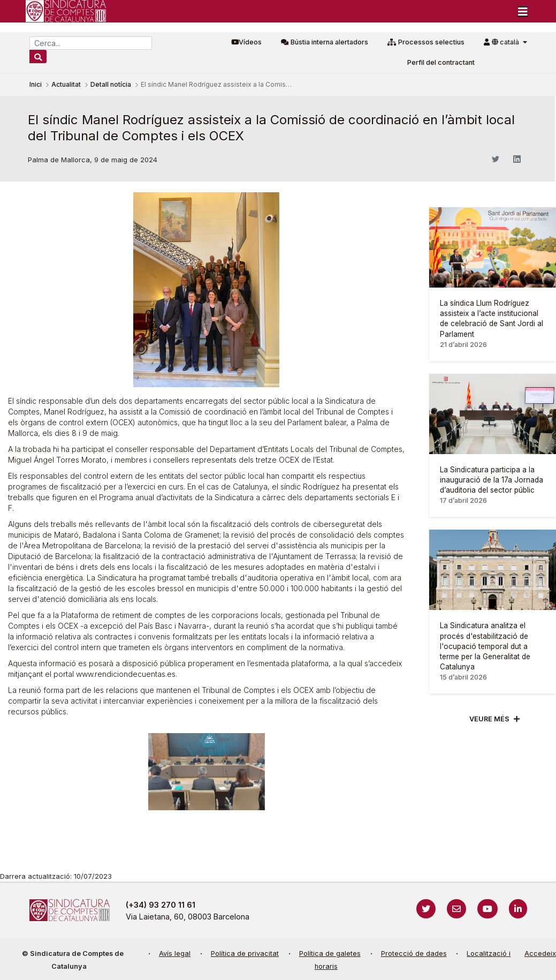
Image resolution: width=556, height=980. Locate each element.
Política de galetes (330, 953)
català (506, 42)
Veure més (489, 719)
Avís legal (175, 953)
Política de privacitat (245, 953)
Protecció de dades (414, 953)
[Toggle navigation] (523, 11)
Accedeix (540, 953)
